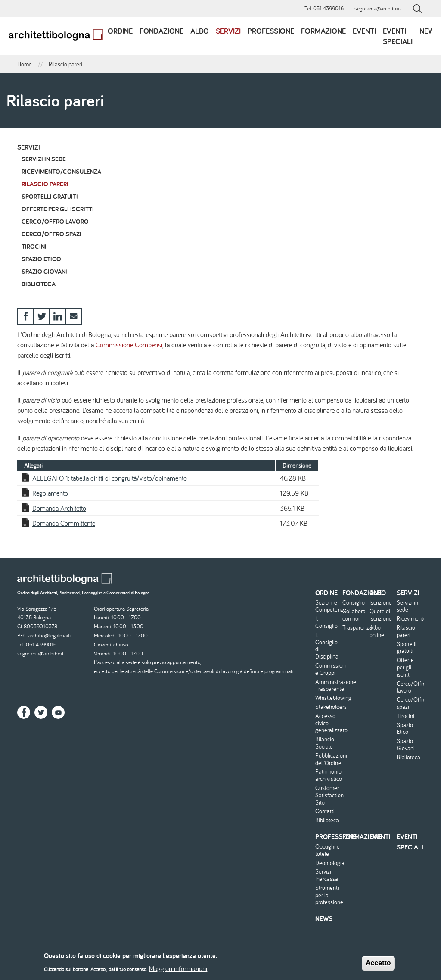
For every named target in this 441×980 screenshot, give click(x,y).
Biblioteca (39, 284)
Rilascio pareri (45, 184)
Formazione (323, 31)
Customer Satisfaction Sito (328, 795)
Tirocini (34, 246)
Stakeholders (328, 707)
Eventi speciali (398, 36)
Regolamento (50, 493)
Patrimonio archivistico (328, 775)
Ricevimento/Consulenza (61, 171)
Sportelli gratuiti (50, 196)
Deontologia (328, 863)
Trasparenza (355, 628)
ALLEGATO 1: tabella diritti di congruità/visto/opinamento (110, 478)
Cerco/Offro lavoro (55, 221)
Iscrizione (381, 603)
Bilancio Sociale (325, 743)
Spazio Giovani (44, 271)
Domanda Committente (64, 523)
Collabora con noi (354, 615)
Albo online (377, 631)
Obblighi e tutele (328, 850)
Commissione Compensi (129, 345)
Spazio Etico (41, 259)
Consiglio (354, 603)
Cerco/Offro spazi (51, 234)
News (429, 31)
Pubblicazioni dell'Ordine (328, 759)
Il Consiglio (326, 622)
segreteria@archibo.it (378, 8)
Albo (200, 31)
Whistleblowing (328, 698)
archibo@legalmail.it (51, 635)
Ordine (120, 31)
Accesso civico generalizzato (328, 723)
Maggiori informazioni (178, 971)
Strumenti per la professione (328, 895)
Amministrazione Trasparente (328, 686)
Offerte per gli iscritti (58, 209)
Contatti (325, 811)
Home (25, 64)
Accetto (378, 965)
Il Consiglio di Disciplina (327, 646)
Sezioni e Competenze (328, 606)
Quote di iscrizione (381, 615)
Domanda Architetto (59, 508)
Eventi (364, 31)
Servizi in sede (44, 159)
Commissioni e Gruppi (328, 669)
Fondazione (161, 31)
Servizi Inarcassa (327, 875)
